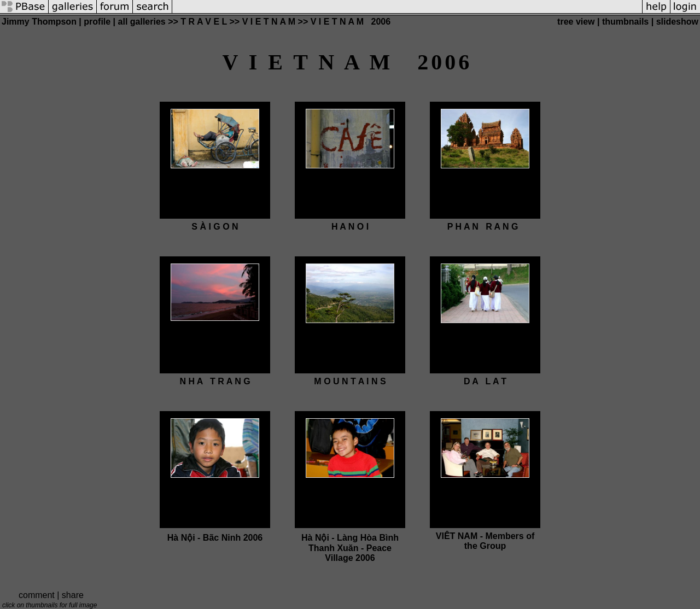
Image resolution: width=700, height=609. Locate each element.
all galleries (142, 22)
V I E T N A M (269, 22)
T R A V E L (204, 22)
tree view (576, 22)
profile (97, 22)
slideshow (677, 22)
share (73, 595)
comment (37, 595)
